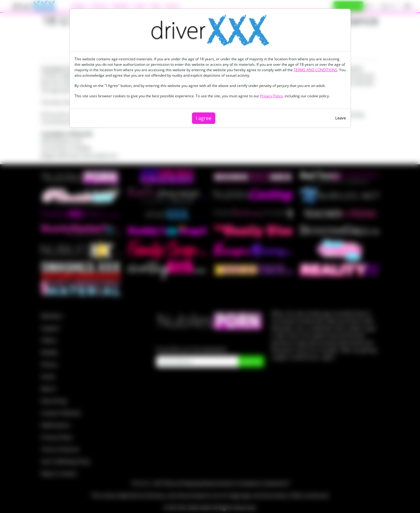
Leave (341, 118)
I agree (204, 118)
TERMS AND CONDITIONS (316, 70)
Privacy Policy (271, 96)
